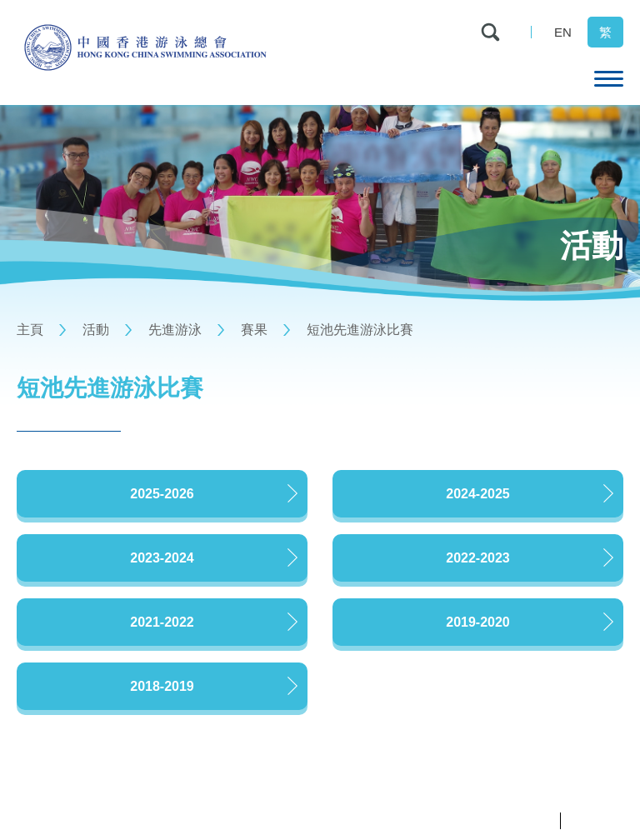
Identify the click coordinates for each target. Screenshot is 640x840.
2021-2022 (162, 622)
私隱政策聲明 (520, 820)
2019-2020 (478, 622)
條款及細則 (596, 820)
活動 (96, 330)
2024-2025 (478, 494)
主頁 (30, 330)
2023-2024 (162, 558)
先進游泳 (175, 330)
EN (563, 32)
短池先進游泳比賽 (360, 330)
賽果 (254, 330)
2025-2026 (162, 494)
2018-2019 (162, 686)
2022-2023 (478, 558)
